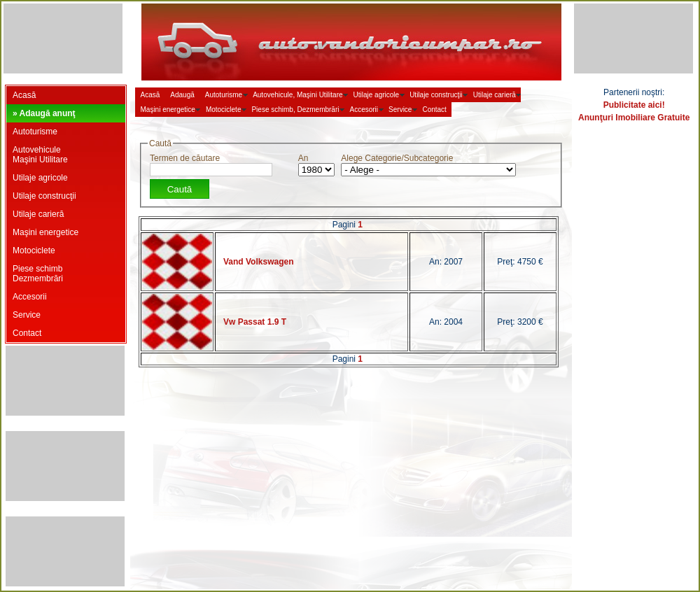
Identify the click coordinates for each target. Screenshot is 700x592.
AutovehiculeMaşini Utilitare (40, 155)
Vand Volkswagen (258, 262)
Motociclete (34, 251)
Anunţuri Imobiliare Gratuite (634, 118)
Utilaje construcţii (44, 196)
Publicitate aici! (634, 105)
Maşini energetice (45, 232)
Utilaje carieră (38, 214)
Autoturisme (35, 132)
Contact (27, 333)
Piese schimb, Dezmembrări (295, 110)
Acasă (24, 95)
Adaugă (182, 95)
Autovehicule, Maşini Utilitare (297, 95)
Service (27, 315)
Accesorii (30, 297)
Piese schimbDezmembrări (38, 274)
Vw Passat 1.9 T (255, 322)
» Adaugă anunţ (44, 113)
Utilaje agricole (40, 178)
